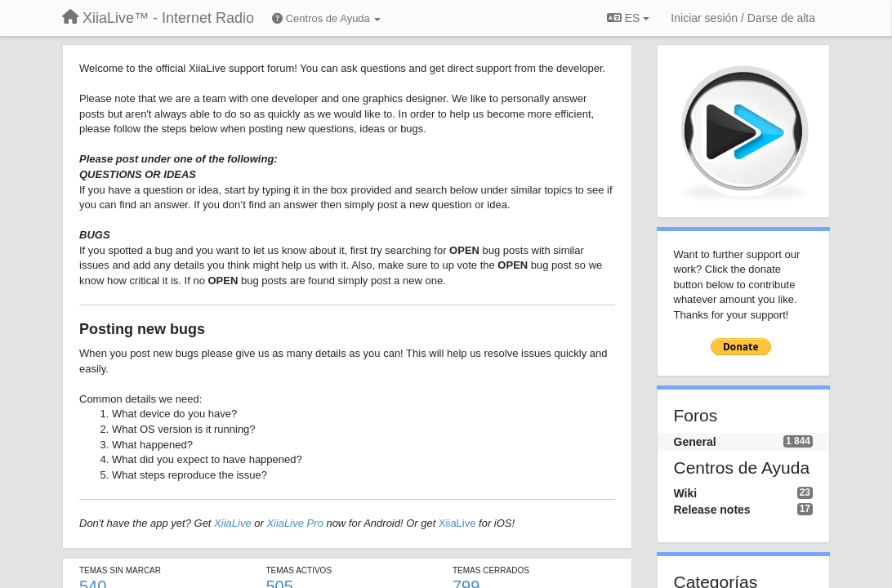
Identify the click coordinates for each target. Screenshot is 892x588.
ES (628, 18)
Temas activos (299, 570)
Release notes (712, 510)
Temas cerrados (491, 570)
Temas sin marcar (120, 570)
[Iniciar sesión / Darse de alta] (743, 18)
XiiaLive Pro (294, 523)
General (695, 442)
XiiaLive (233, 523)
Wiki (686, 493)
